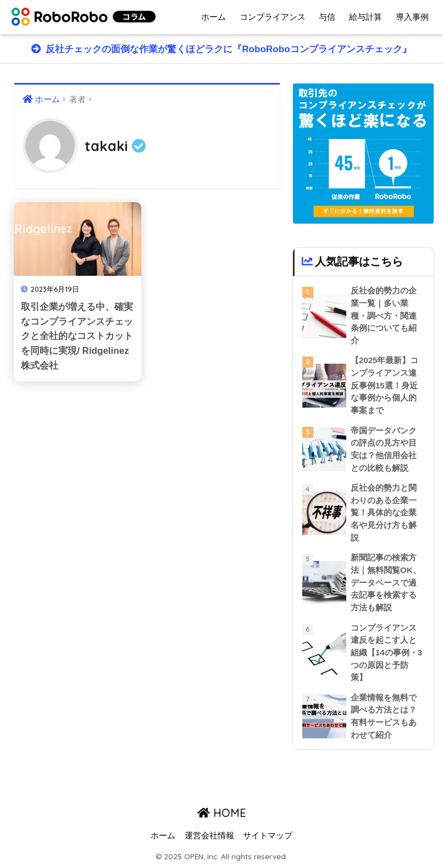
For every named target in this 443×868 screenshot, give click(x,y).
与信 (327, 17)
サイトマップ (268, 836)
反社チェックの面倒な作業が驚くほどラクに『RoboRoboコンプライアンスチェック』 (227, 49)
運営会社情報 (209, 836)
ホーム (214, 17)
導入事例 (412, 17)
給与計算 (366, 17)
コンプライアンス (273, 17)
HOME (222, 813)
